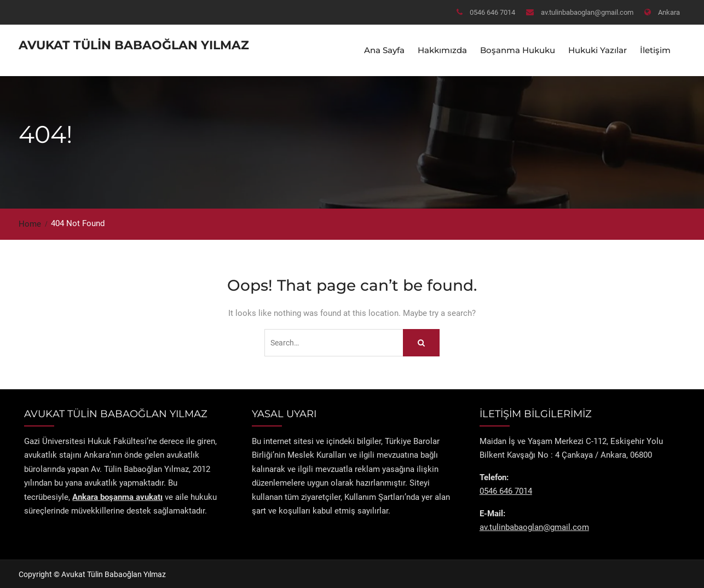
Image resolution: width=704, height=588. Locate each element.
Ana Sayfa (384, 50)
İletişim (655, 50)
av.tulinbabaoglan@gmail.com (587, 12)
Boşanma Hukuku (518, 50)
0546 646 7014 (492, 12)
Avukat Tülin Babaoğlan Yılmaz (134, 45)
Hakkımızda (442, 50)
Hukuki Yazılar (598, 50)
